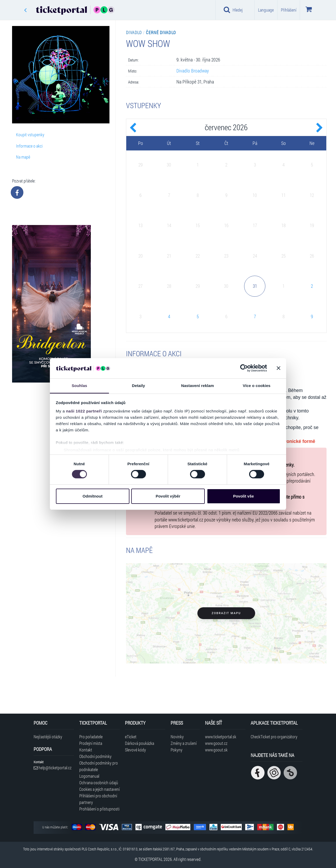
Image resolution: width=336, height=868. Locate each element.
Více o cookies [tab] (257, 386)
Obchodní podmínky (95, 756)
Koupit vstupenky (30, 135)
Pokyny (177, 750)
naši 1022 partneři (84, 411)
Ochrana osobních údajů (99, 783)
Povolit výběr (168, 496)
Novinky (177, 737)
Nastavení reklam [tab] (198, 386)
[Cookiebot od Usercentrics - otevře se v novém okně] (244, 368)
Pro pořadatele (91, 737)
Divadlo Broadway (193, 71)
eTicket (131, 737)
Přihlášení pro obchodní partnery (98, 799)
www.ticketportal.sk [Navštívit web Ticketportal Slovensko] (221, 737)
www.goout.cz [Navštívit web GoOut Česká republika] (216, 743)
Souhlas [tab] (79, 386)
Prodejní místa (91, 743)
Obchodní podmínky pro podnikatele (99, 766)
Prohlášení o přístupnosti (99, 809)
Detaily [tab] (139, 386)
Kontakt (86, 750)
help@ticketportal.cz (52, 768)
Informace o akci (29, 146)
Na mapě (23, 157)
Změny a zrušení (184, 743)
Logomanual (89, 776)
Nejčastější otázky (48, 737)
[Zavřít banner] (279, 368)
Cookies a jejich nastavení (99, 789)
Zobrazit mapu (226, 613)
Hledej (233, 10)
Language (266, 10)
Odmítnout (93, 496)
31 (255, 286)
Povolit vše (243, 496)
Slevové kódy (135, 750)
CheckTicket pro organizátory (274, 737)
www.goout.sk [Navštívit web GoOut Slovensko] (216, 750)
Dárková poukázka (140, 743)
